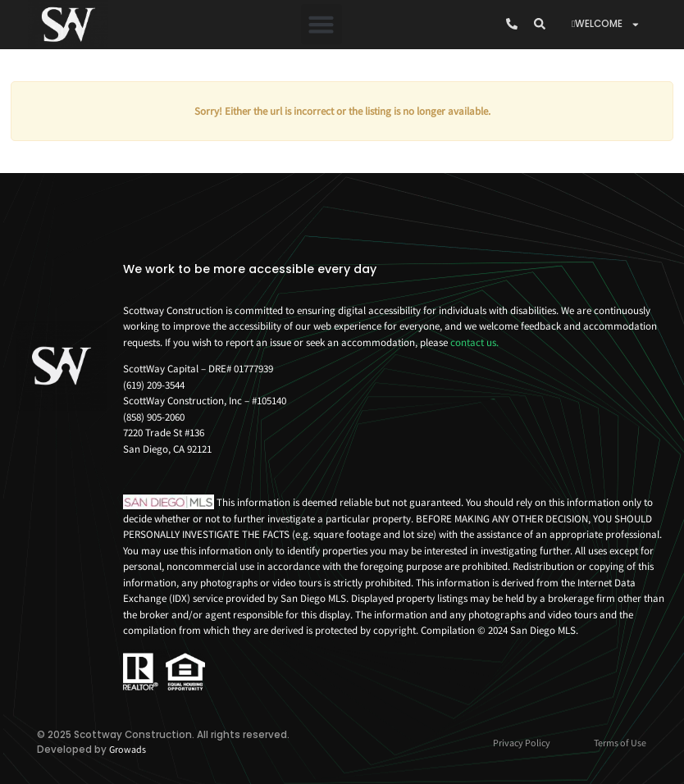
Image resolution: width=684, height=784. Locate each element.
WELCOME (606, 25)
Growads (128, 749)
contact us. (474, 342)
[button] (321, 25)
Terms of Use (620, 743)
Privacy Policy (522, 743)
